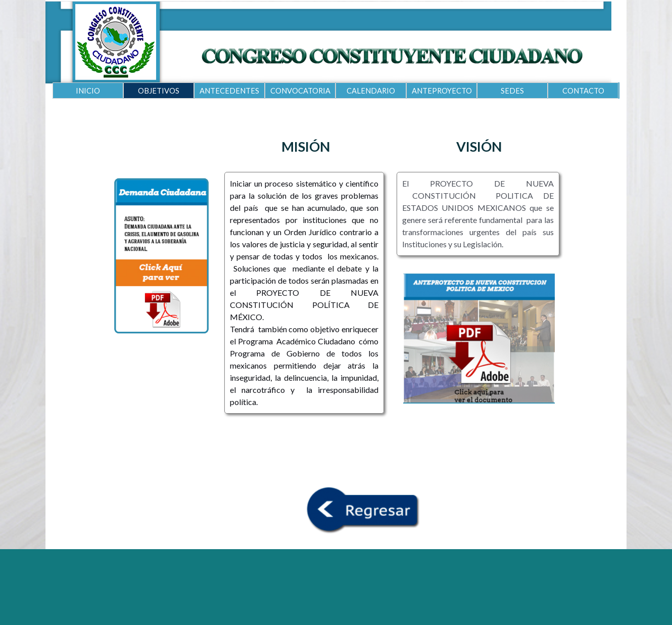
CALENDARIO (371, 91)
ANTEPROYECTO (442, 91)
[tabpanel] (305, 147)
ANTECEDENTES (229, 91)
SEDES (512, 91)
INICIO (88, 91)
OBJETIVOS (159, 91)
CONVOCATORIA (300, 91)
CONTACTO (583, 91)
